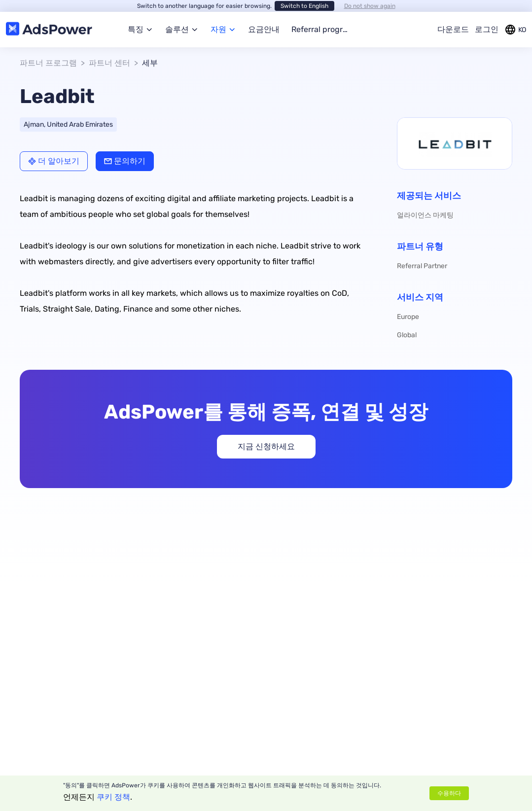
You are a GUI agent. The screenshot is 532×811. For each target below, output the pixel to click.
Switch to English (304, 6)
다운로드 (453, 29)
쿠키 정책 (113, 797)
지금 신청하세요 (266, 446)
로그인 (487, 29)
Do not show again (370, 6)
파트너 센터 (109, 63)
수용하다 (449, 793)
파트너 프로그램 (48, 63)
